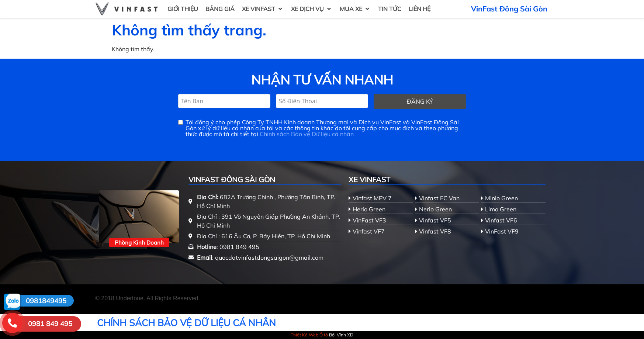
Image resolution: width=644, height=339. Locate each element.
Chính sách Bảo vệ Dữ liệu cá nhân (307, 134)
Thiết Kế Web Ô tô (309, 335)
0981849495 (46, 301)
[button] (263, 9)
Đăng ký (420, 101)
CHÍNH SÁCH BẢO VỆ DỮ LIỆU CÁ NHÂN (186, 323)
